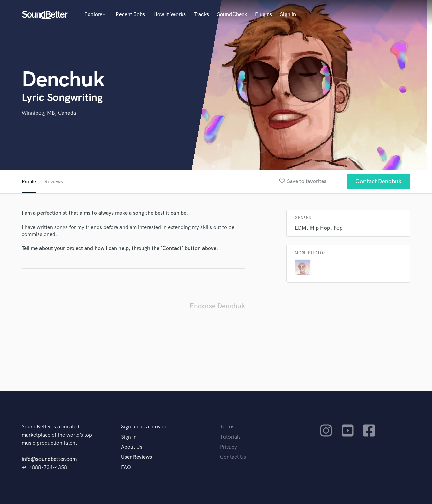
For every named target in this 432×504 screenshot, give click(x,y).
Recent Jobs (130, 15)
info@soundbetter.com (49, 459)
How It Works (169, 15)
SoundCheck (232, 15)
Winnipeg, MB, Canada (49, 113)
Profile (29, 182)
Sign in (288, 15)
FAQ (126, 467)
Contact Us (233, 457)
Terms (227, 427)
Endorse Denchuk (217, 306)
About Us (132, 447)
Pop (338, 228)
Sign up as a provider (145, 427)
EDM (301, 228)
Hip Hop (320, 228)
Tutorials (230, 437)
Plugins (264, 15)
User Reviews (136, 457)
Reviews (54, 182)
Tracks (201, 15)
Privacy (228, 447)
